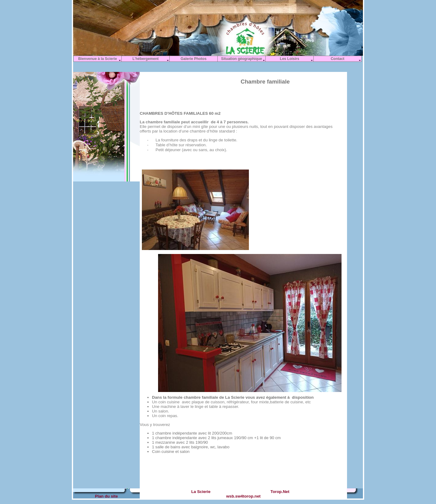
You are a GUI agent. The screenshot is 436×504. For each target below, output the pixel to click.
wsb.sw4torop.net (244, 496)
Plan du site (107, 496)
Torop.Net (280, 492)
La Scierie (200, 492)
